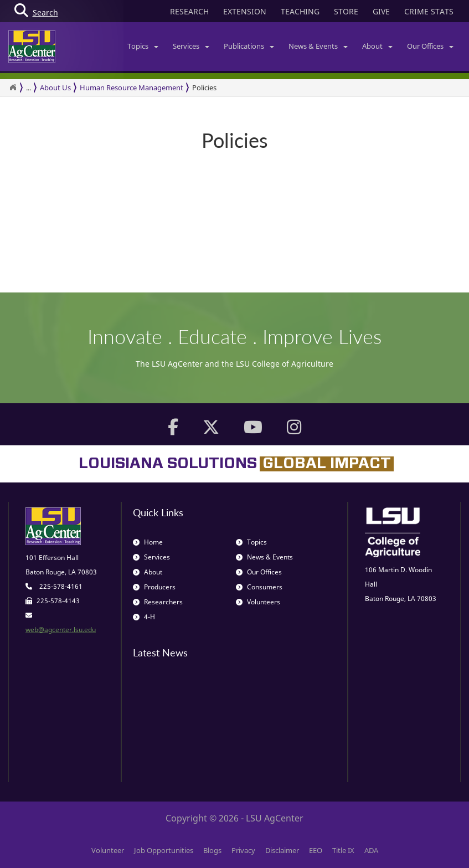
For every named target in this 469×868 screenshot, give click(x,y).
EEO (316, 850)
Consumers (259, 587)
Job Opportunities (164, 850)
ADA (371, 850)
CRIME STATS (429, 11)
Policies (204, 88)
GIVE (381, 11)
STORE (346, 11)
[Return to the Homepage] (13, 88)
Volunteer (108, 850)
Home (148, 542)
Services (191, 46)
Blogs (212, 850)
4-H (144, 617)
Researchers (158, 602)
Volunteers (258, 602)
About (377, 46)
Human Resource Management (132, 88)
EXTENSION (245, 11)
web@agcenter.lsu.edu (61, 630)
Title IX (343, 850)
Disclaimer (282, 850)
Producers (154, 587)
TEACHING (300, 11)
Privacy (243, 850)
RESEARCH (189, 11)
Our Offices (430, 46)
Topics (143, 46)
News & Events (318, 46)
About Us (55, 88)
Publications (249, 46)
